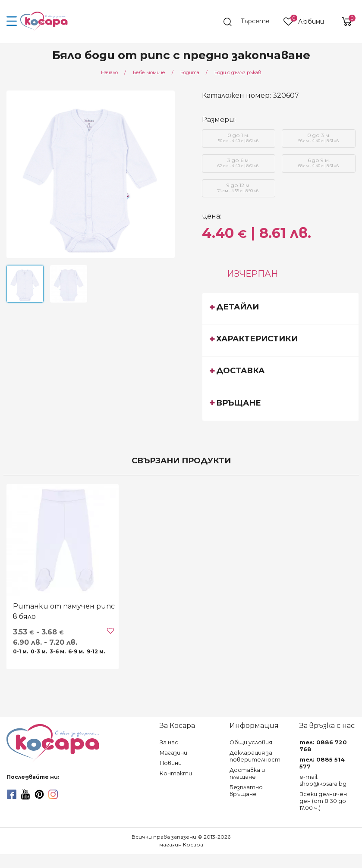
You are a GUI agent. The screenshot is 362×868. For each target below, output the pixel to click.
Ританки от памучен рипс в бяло (64, 611)
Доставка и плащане (247, 773)
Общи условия (251, 742)
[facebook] (12, 794)
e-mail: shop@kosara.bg (323, 780)
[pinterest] (39, 794)
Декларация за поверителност (255, 756)
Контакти (176, 773)
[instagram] (53, 794)
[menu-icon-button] (12, 22)
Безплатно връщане (246, 791)
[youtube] (25, 794)
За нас (169, 742)
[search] (250, 22)
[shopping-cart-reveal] (343, 22)
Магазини (173, 753)
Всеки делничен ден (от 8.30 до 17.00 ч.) (323, 801)
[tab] (280, 309)
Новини (171, 763)
